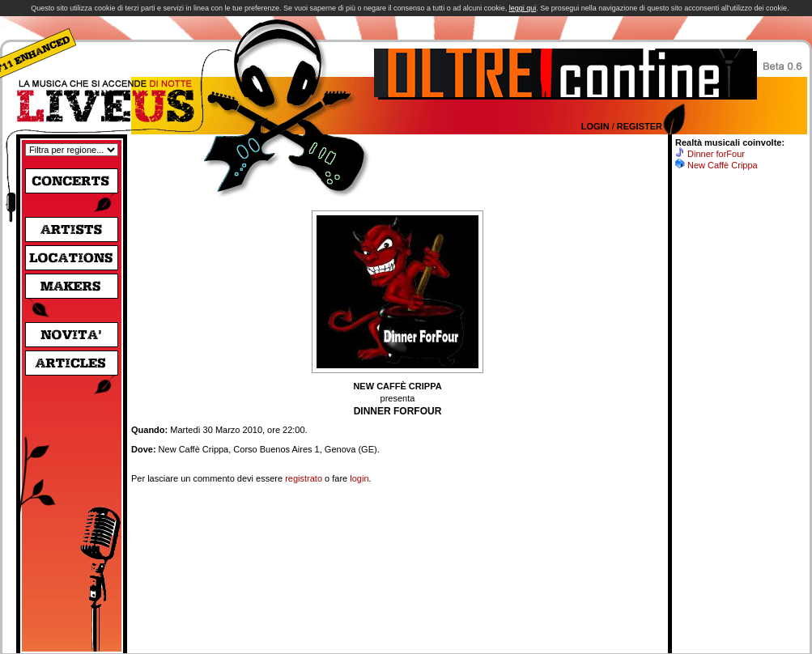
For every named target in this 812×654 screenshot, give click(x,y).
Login (595, 126)
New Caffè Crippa (723, 165)
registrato (304, 478)
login (359, 478)
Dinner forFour (716, 154)
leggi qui (523, 8)
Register (640, 126)
